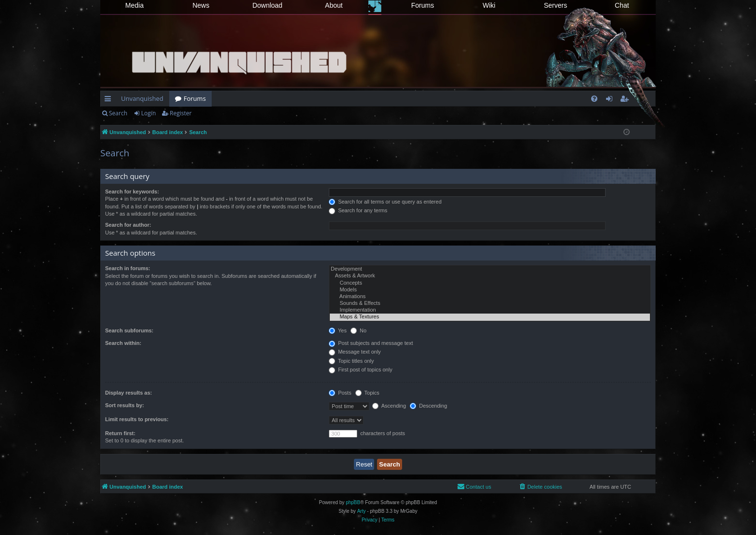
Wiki (489, 5)
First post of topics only (361, 370)
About (334, 5)
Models (490, 290)
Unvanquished (142, 98)
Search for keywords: (132, 192)
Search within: (123, 343)
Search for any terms (358, 210)
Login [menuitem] (611, 100)
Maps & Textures (490, 317)
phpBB (353, 502)
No (358, 330)
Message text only (355, 352)
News (201, 5)
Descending (428, 406)
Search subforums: (129, 330)
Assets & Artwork (490, 276)
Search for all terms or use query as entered (385, 202)
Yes (338, 330)
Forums (423, 5)
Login (148, 113)
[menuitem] (594, 99)
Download (267, 5)
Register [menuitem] (626, 100)
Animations (490, 297)
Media (135, 5)
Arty (362, 511)
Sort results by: (125, 405)
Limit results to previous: (137, 419)
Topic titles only (351, 361)
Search (118, 113)
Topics (367, 393)
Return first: (120, 433)
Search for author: (128, 225)
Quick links (110, 100)
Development (490, 269)
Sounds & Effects (490, 303)
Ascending (389, 406)
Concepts (490, 283)
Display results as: (128, 393)
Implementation (490, 310)
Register (181, 113)
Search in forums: (128, 268)
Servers (555, 5)
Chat (622, 5)
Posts (340, 393)
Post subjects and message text (371, 343)
